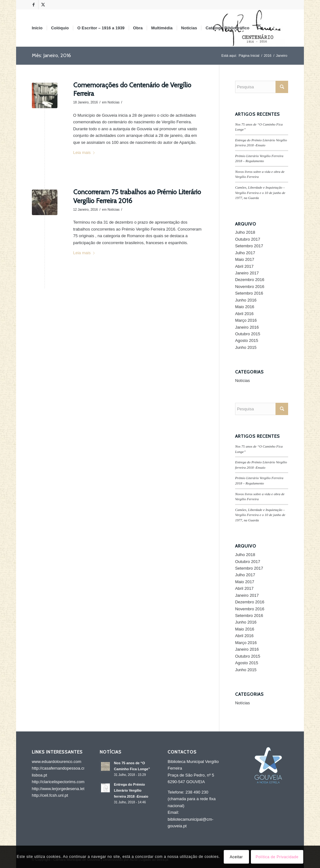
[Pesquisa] (260, 28)
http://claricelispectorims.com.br (61, 782)
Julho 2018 (245, 232)
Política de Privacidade (277, 857)
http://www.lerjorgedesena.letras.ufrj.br (67, 789)
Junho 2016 (246, 300)
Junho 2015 (246, 347)
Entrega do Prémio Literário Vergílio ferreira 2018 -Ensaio (131, 790)
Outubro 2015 (248, 334)
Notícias (114, 102)
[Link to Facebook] (34, 5)
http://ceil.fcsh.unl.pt (50, 795)
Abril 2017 (244, 266)
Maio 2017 (245, 259)
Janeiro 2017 (247, 273)
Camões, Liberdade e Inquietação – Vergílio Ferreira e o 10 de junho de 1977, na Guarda (260, 193)
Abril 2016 (244, 314)
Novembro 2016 (250, 287)
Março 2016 (246, 320)
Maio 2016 (245, 307)
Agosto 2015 (247, 340)
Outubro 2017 (248, 239)
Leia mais (85, 152)
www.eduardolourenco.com (57, 762)
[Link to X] (43, 5)
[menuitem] (37, 28)
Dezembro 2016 (250, 280)
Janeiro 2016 (247, 327)
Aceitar (236, 857)
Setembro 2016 (249, 293)
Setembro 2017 (249, 246)
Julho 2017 (245, 253)
